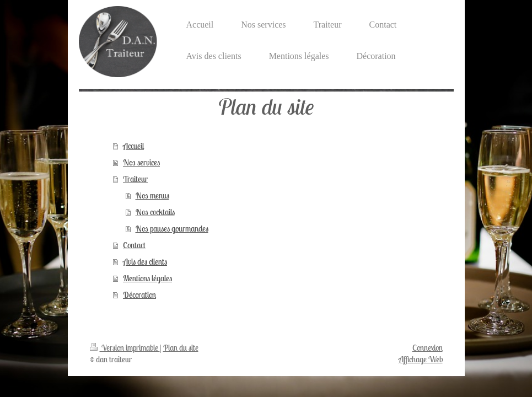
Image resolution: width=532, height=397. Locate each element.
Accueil (133, 146)
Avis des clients (145, 262)
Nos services (141, 162)
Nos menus (152, 195)
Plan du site (181, 348)
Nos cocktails (155, 212)
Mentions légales (147, 278)
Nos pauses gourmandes (172, 229)
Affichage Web (421, 359)
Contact (134, 245)
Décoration (139, 295)
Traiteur (135, 179)
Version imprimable (125, 348)
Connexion (428, 348)
